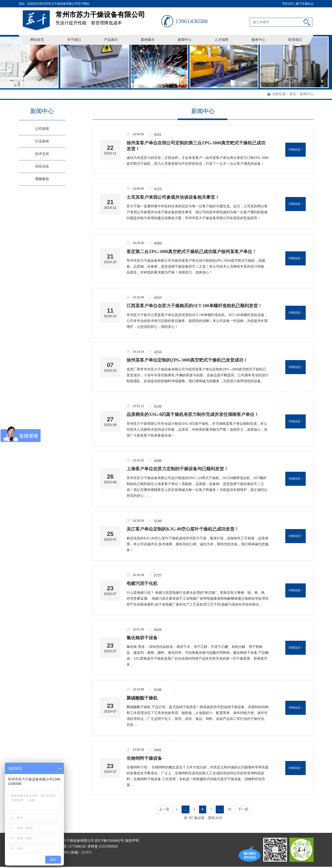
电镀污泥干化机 (142, 584)
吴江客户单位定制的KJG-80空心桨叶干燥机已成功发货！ (183, 529)
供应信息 (42, 166)
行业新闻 (42, 141)
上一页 (164, 810)
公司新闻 (42, 129)
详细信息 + (296, 150)
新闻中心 (185, 40)
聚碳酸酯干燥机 (142, 698)
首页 (293, 94)
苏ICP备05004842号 (109, 841)
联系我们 (295, 40)
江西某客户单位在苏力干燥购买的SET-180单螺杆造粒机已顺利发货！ (194, 306)
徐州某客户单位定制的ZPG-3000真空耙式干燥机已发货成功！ (187, 360)
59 (230, 810)
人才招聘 (221, 40)
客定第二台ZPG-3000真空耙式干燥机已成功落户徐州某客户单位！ (192, 252)
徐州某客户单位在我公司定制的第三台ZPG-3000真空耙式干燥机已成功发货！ (196, 146)
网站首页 (37, 40)
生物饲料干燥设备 (144, 759)
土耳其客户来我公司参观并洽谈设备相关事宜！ (173, 197)
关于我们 (74, 40)
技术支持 (42, 154)
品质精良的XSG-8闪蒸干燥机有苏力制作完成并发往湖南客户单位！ (193, 415)
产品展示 (111, 40)
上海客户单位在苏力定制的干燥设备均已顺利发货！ (177, 469)
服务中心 (258, 40)
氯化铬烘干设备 (142, 638)
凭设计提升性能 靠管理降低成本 (108, 16)
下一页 (243, 810)
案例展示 (148, 40)
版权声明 (132, 841)
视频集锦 (42, 179)
